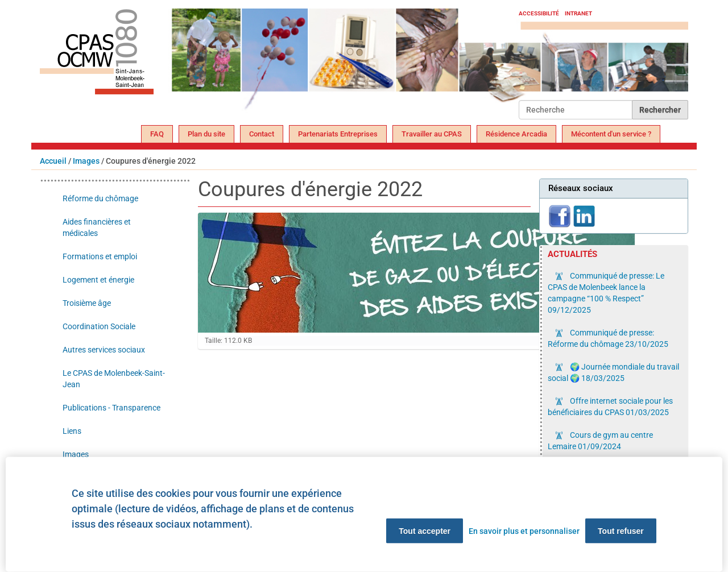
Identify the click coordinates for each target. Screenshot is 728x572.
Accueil (53, 161)
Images (86, 161)
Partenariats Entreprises (338, 134)
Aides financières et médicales (97, 227)
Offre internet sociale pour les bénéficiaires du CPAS (610, 407)
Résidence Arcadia (516, 134)
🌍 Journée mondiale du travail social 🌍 (613, 372)
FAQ (157, 134)
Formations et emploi (100, 256)
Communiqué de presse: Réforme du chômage (608, 338)
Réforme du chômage (100, 198)
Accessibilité (539, 13)
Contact (262, 134)
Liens (72, 431)
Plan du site (206, 134)
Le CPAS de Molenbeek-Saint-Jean (114, 379)
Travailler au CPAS (432, 134)
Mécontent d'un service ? (611, 134)
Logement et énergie (98, 280)
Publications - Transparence (111, 408)
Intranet (578, 13)
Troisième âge (87, 303)
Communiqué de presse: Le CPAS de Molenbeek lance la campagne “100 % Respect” (606, 293)
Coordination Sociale (99, 326)
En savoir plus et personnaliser (524, 531)
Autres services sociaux (104, 350)
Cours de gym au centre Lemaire (600, 441)
